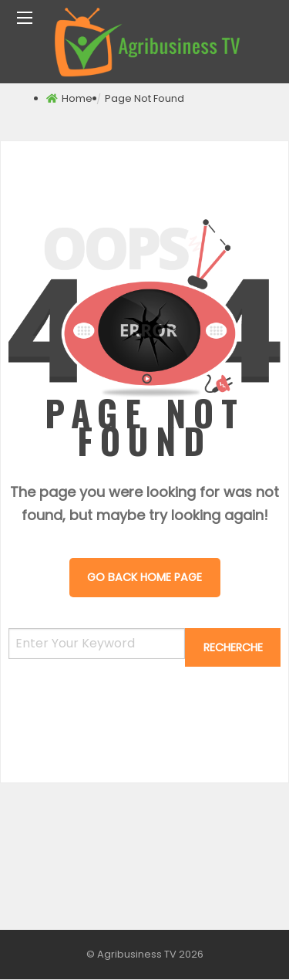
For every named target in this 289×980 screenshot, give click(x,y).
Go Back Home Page (144, 577)
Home (77, 98)
